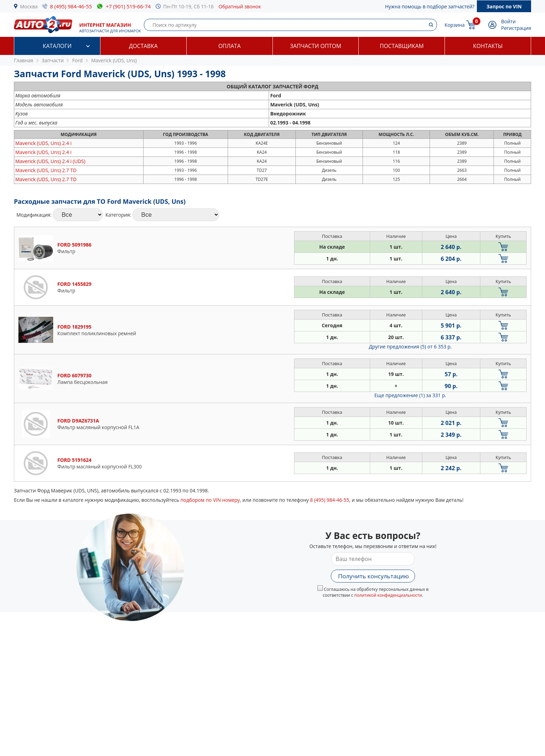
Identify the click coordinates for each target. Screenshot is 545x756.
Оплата (229, 46)
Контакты (488, 46)
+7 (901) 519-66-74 (128, 6)
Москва (29, 6)
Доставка (143, 46)
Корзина (455, 25)
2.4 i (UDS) (50, 161)
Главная (24, 60)
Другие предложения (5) (410, 347)
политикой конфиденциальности (388, 595)
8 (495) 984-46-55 (71, 6)
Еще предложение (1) (410, 395)
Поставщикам (402, 46)
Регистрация (516, 28)
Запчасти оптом (315, 46)
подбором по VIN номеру (210, 500)
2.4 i (43, 143)
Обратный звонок (240, 6)
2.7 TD (46, 170)
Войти (509, 21)
